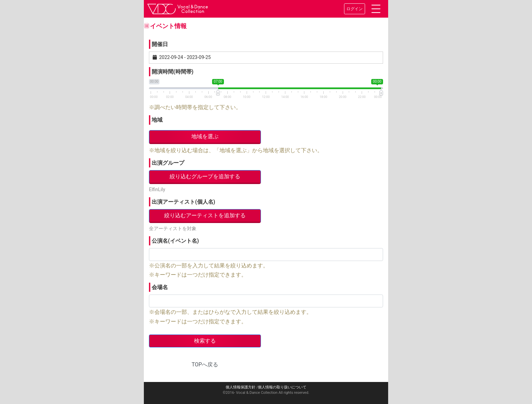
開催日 (160, 44)
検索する (205, 341)
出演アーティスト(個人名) (183, 202)
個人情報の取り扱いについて (282, 387)
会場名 (160, 287)
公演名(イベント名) (175, 241)
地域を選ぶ (205, 136)
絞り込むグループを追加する (205, 176)
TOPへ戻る (205, 365)
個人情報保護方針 (241, 387)
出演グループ (168, 163)
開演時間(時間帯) (173, 72)
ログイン (355, 9)
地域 (157, 120)
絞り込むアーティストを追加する (205, 215)
